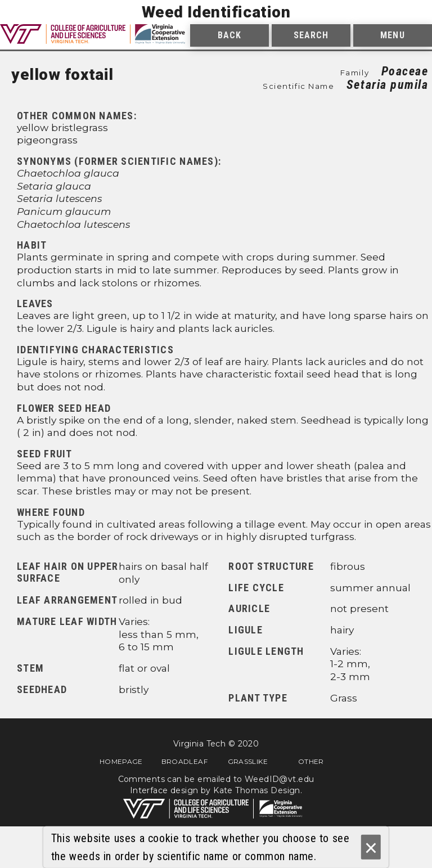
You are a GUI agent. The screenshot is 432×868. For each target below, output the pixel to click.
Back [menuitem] (229, 35)
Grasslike (248, 761)
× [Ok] (371, 847)
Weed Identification (216, 12)
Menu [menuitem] (392, 35)
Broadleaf (184, 761)
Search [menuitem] (311, 35)
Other (311, 761)
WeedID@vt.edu (279, 779)
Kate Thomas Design (257, 790)
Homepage (121, 761)
